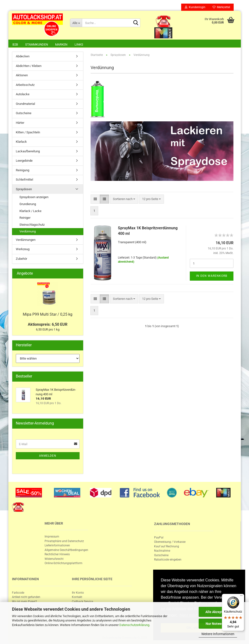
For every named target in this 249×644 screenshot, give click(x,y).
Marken (61, 44)
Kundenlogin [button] (195, 7)
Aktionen (22, 75)
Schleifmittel (24, 180)
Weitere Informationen (218, 634)
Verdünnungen (26, 240)
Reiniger (25, 218)
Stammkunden (37, 44)
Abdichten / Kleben (29, 66)
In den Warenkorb (212, 276)
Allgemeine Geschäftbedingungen (66, 550)
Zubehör (21, 259)
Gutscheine (24, 113)
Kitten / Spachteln (28, 132)
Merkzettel (221, 7)
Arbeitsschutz (25, 85)
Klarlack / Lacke (30, 211)
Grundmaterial (25, 104)
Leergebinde (24, 161)
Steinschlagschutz (32, 225)
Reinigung (23, 170)
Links (79, 44)
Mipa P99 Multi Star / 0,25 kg (48, 314)
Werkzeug (23, 249)
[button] (95, 199)
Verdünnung (28, 231)
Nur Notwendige (218, 624)
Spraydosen (24, 189)
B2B (15, 44)
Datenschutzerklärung (134, 625)
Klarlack (21, 142)
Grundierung (28, 204)
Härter (20, 123)
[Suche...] (76, 23)
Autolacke (23, 94)
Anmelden (48, 456)
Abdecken (23, 56)
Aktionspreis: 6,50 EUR (48, 324)
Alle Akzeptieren (218, 612)
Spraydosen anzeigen (34, 197)
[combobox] (124, 199)
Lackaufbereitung (28, 151)
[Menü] (241, 597)
